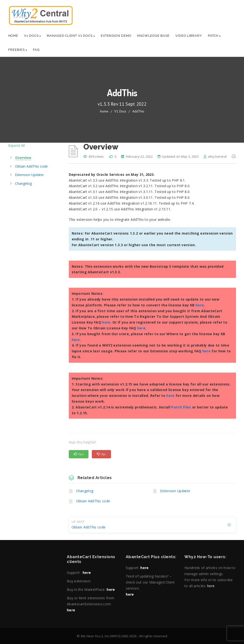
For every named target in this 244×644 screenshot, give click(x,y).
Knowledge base (153, 36)
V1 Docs (32, 36)
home (104, 111)
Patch (214, 36)
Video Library (189, 36)
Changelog (85, 491)
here (200, 305)
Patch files (181, 407)
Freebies (18, 50)
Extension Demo (116, 36)
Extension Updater (175, 491)
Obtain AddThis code (93, 501)
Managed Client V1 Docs (71, 36)
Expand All (17, 145)
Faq (36, 50)
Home (13, 36)
